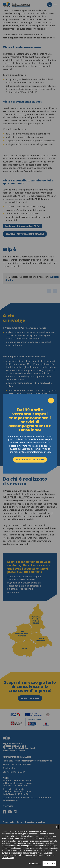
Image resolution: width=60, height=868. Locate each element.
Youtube (10, 812)
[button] (56, 5)
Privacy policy (9, 822)
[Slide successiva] (55, 291)
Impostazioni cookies (35, 822)
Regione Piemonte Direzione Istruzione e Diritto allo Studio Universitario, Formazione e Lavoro (20, 747)
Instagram (15, 812)
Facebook (4, 812)
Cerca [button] (50, 5)
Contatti (8, 806)
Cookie (20, 822)
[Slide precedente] (49, 291)
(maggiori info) (10, 800)
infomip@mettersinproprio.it (36, 761)
